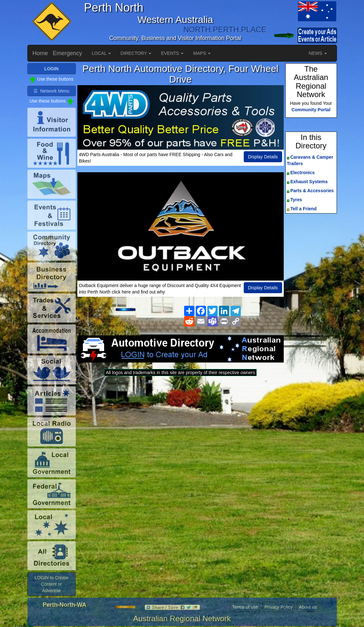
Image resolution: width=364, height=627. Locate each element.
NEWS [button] (318, 53)
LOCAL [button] (101, 53)
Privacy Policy (278, 607)
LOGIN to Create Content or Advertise (51, 584)
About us (308, 607)
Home (40, 53)
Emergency (68, 53)
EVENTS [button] (172, 53)
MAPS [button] (202, 53)
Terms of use (245, 607)
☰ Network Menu (51, 91)
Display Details (263, 157)
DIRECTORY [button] (136, 53)
